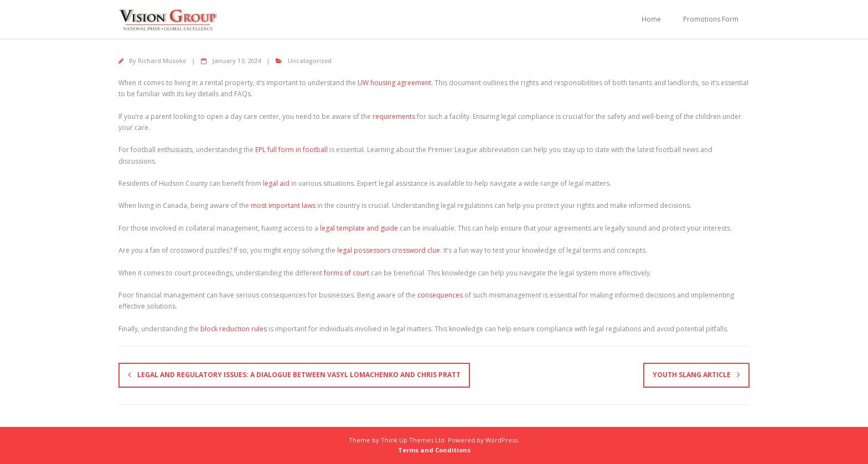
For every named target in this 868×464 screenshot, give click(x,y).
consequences (440, 295)
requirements (394, 116)
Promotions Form (711, 19)
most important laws (283, 205)
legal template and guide (359, 228)
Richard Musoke (162, 61)
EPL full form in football (291, 150)
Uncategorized (310, 61)
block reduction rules (234, 329)
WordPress (502, 440)
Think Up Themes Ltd (413, 440)
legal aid (276, 183)
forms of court (347, 273)
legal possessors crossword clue (389, 250)
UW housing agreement (394, 83)
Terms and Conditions (434, 450)
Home (651, 19)
